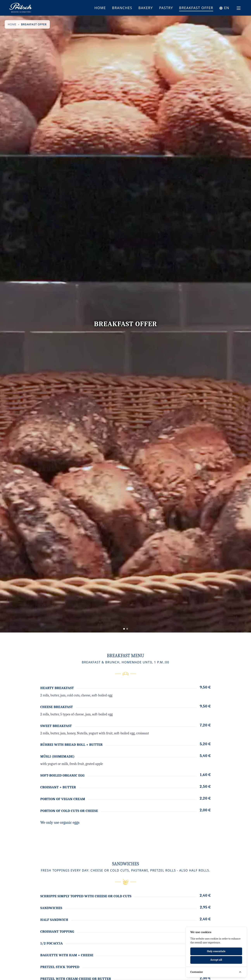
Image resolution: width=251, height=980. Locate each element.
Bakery (146, 8)
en (227, 8)
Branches (122, 8)
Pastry (166, 8)
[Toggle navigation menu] (239, 8)
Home (100, 8)
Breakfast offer (196, 8)
